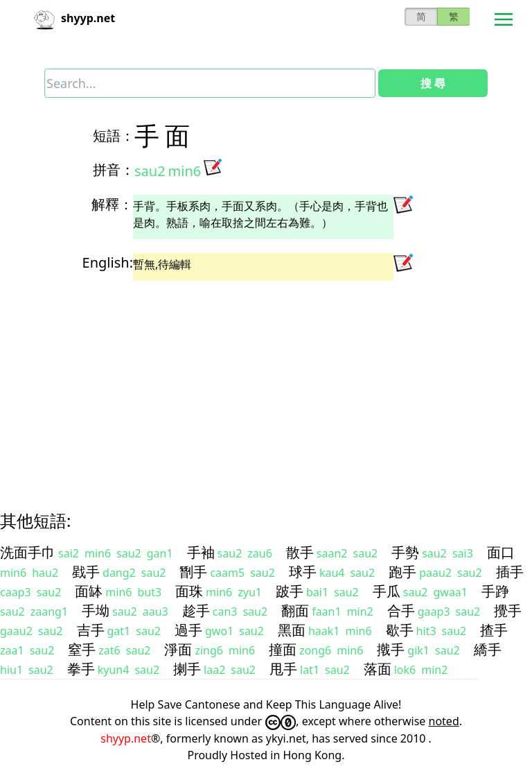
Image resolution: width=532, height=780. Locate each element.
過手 (188, 630)
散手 (300, 552)
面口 (501, 552)
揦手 (187, 669)
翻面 (295, 610)
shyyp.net (126, 738)
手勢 (405, 552)
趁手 (196, 610)
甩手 (283, 669)
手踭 (495, 591)
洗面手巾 (28, 552)
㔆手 (193, 572)
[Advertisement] (266, 383)
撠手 (391, 649)
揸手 (494, 630)
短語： (114, 136)
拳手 (81, 669)
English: (108, 262)
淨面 (178, 649)
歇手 (400, 630)
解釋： (112, 204)
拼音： (114, 170)
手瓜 (387, 591)
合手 (401, 610)
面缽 (89, 591)
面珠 (189, 591)
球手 (303, 572)
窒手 (82, 649)
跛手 (290, 591)
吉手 (91, 630)
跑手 (402, 572)
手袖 (201, 552)
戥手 (86, 572)
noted (444, 721)
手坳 (96, 610)
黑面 (292, 630)
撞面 (283, 649)
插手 (510, 572)
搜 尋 (433, 83)
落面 (378, 669)
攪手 (508, 610)
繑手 (488, 649)
